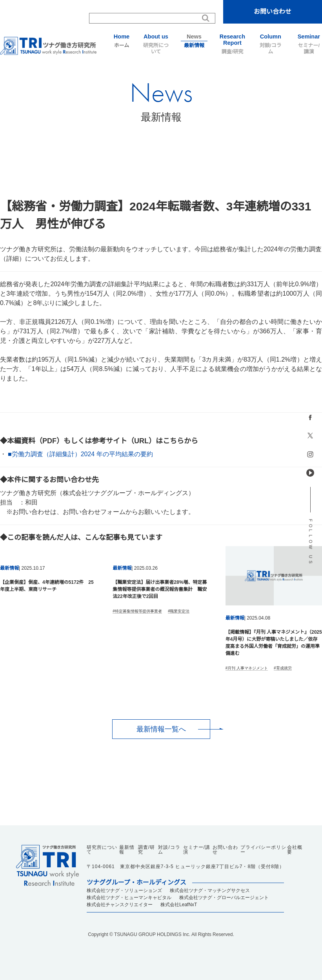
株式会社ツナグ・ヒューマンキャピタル (129, 898)
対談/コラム (270, 44)
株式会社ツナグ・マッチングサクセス (210, 890)
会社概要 (295, 850)
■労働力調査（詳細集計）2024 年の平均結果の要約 (80, 454)
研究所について (156, 44)
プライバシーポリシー (263, 850)
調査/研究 (232, 44)
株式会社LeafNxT (179, 905)
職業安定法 (180, 611)
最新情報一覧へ (161, 729)
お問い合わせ (273, 12)
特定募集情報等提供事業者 (138, 611)
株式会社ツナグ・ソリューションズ (124, 890)
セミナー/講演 (309, 44)
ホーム (121, 41)
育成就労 (284, 668)
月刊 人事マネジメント (248, 668)
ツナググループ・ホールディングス (136, 883)
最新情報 (194, 41)
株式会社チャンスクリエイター (120, 905)
